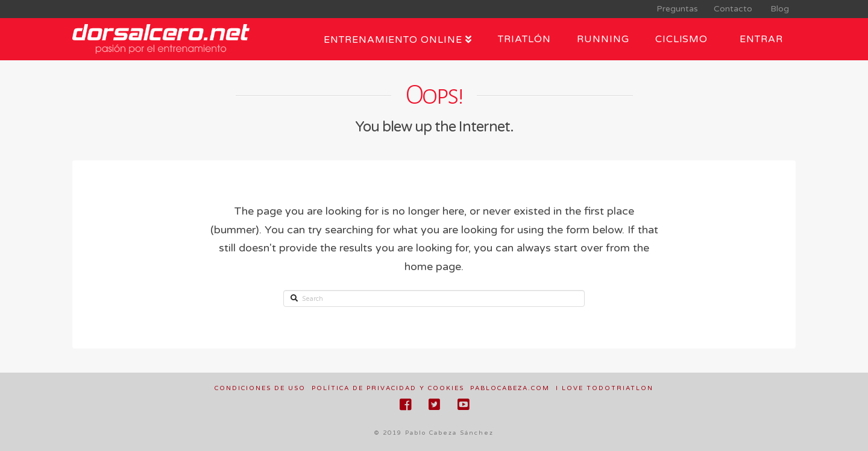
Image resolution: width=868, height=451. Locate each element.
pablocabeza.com (510, 388)
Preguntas (676, 9)
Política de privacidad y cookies (388, 388)
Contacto (732, 9)
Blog (777, 9)
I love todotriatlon (605, 388)
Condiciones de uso (260, 388)
